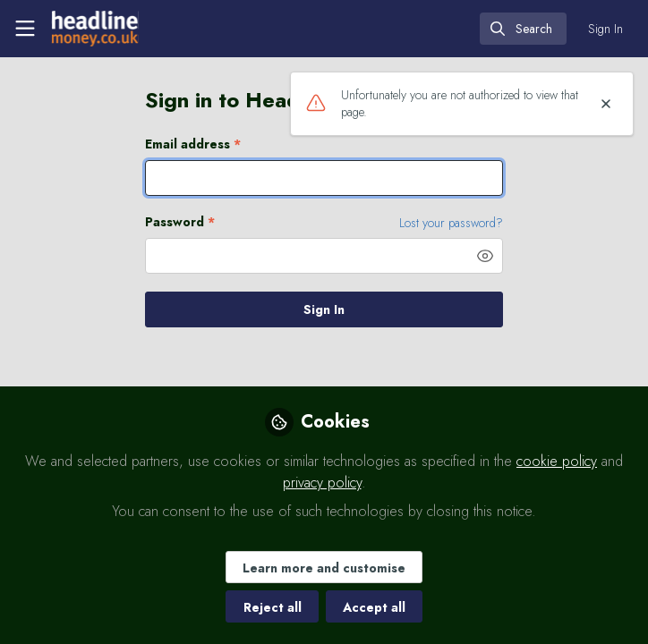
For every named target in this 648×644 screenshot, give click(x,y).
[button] (485, 256)
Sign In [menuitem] (605, 29)
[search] (523, 29)
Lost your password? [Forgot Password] (451, 223)
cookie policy (557, 461)
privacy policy (322, 483)
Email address (193, 144)
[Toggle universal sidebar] (25, 29)
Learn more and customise (324, 568)
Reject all (273, 607)
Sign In (324, 309)
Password (180, 222)
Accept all (374, 607)
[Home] (95, 29)
